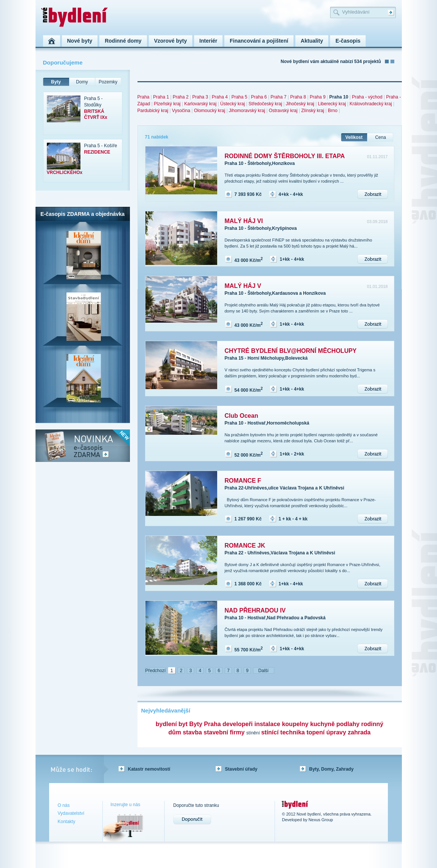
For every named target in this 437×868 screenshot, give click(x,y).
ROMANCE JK (245, 546)
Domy (82, 82)
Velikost (354, 137)
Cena (381, 137)
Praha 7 (278, 97)
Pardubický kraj (153, 111)
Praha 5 (239, 97)
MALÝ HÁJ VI (244, 221)
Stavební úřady (241, 769)
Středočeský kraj (265, 104)
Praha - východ (367, 97)
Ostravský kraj (283, 111)
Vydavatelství (71, 813)
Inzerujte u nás (126, 805)
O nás (64, 805)
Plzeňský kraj (167, 104)
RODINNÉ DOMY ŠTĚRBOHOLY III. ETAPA (285, 156)
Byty (56, 82)
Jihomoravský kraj (247, 111)
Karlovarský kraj (200, 104)
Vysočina (181, 111)
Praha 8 (298, 97)
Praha (144, 97)
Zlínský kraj (313, 111)
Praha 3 (200, 97)
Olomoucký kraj (209, 111)
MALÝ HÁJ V (243, 286)
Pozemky (108, 82)
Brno (333, 111)
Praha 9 (318, 97)
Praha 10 (339, 97)
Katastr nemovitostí (149, 769)
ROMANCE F (243, 481)
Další (263, 671)
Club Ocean (242, 416)
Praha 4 (220, 97)
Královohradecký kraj (371, 104)
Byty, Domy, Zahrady (332, 769)
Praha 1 (161, 97)
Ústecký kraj (232, 104)
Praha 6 (259, 97)
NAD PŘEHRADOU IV (255, 610)
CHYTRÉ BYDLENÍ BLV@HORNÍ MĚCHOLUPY (291, 351)
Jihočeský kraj (300, 104)
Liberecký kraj (332, 104)
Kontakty (67, 822)
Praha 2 (181, 97)
